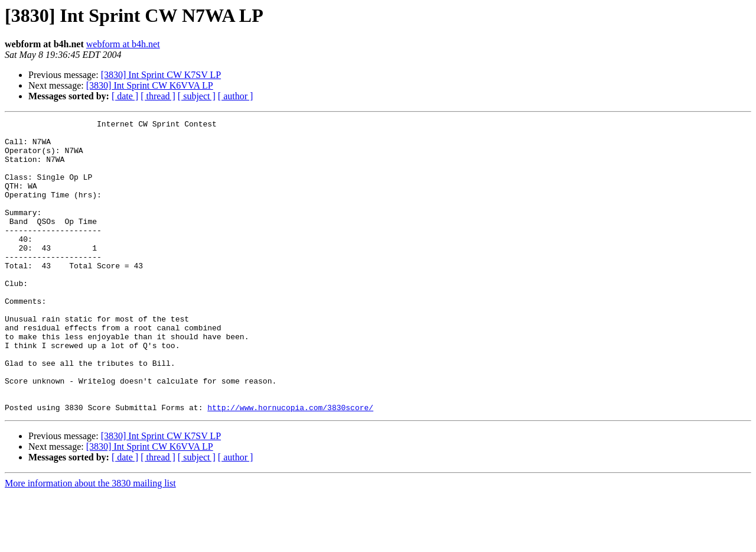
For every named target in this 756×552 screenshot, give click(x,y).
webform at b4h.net (123, 44)
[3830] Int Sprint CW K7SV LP (161, 75)
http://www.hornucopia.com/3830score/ (290, 466)
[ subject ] (197, 96)
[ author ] (236, 96)
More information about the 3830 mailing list (90, 542)
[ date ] (125, 96)
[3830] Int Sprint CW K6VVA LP (150, 85)
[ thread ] (158, 96)
